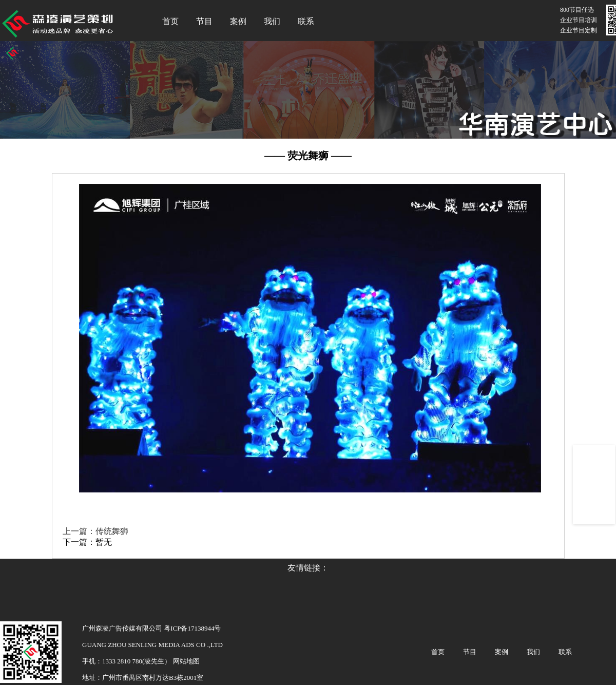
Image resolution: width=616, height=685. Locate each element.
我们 (272, 21)
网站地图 (185, 661)
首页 (170, 21)
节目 (204, 21)
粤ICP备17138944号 (192, 628)
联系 (306, 21)
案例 (238, 21)
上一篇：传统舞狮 (95, 531)
